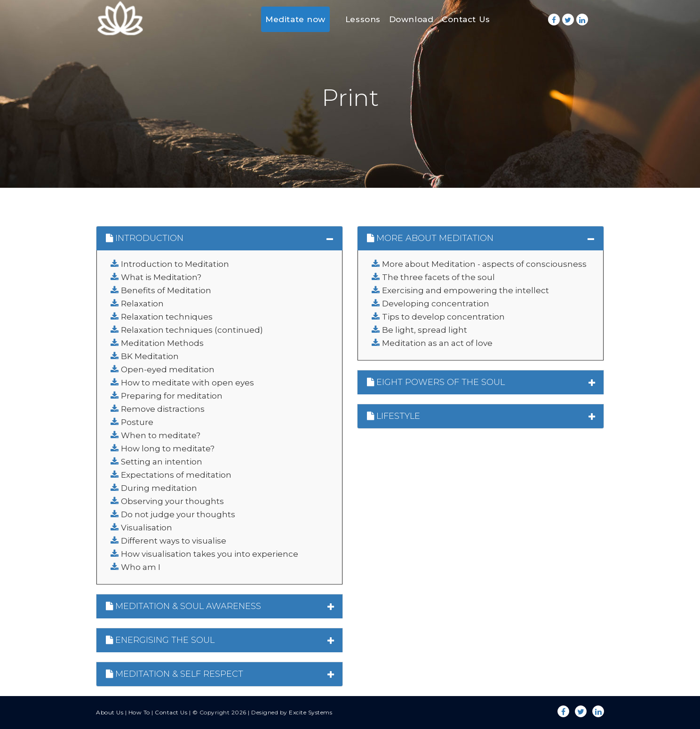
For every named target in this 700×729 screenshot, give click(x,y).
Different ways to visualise (174, 541)
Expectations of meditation (176, 475)
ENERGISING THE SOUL (160, 640)
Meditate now (295, 19)
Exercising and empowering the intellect (465, 290)
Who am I (141, 567)
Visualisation (147, 528)
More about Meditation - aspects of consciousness (484, 264)
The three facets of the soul (438, 277)
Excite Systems (310, 712)
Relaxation (142, 304)
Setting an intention (162, 462)
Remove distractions (163, 409)
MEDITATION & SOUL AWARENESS (183, 606)
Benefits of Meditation (166, 290)
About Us (110, 712)
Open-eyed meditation (168, 369)
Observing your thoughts (172, 501)
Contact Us (466, 19)
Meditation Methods (162, 343)
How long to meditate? (168, 449)
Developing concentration (436, 304)
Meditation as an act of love (437, 343)
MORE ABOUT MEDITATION (430, 238)
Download (411, 19)
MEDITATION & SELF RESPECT (175, 674)
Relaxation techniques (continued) (192, 330)
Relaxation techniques (167, 317)
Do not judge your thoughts (178, 514)
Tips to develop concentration (443, 317)
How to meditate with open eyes (187, 383)
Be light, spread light (425, 330)
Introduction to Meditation (175, 264)
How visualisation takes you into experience (210, 554)
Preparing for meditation (172, 396)
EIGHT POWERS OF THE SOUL (436, 382)
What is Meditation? (161, 277)
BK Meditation (150, 356)
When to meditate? (161, 435)
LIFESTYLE (394, 416)
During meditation (159, 488)
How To (139, 712)
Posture (137, 422)
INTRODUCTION (145, 238)
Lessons (363, 19)
